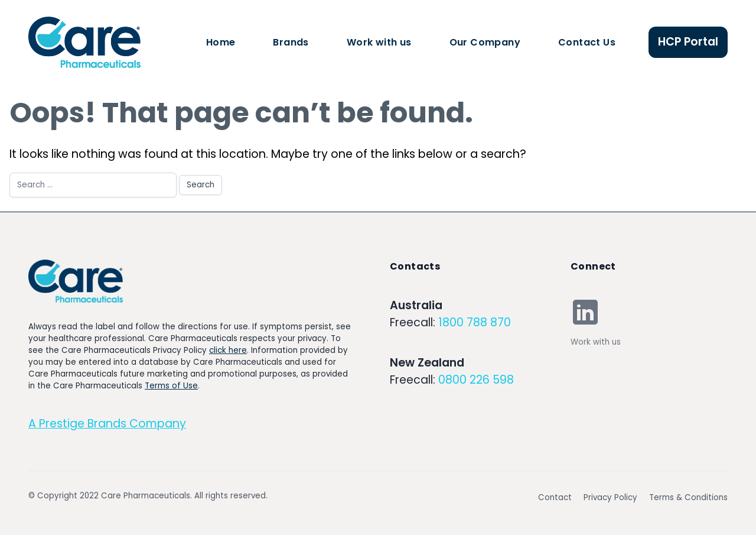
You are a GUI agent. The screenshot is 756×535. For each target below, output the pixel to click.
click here (228, 350)
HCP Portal (688, 42)
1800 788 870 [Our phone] (475, 322)
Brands (291, 42)
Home (221, 42)
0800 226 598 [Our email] (476, 380)
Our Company (485, 42)
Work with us (379, 42)
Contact (555, 497)
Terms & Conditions (688, 497)
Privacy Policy (610, 497)
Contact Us (587, 42)
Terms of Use (171, 386)
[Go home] (76, 281)
